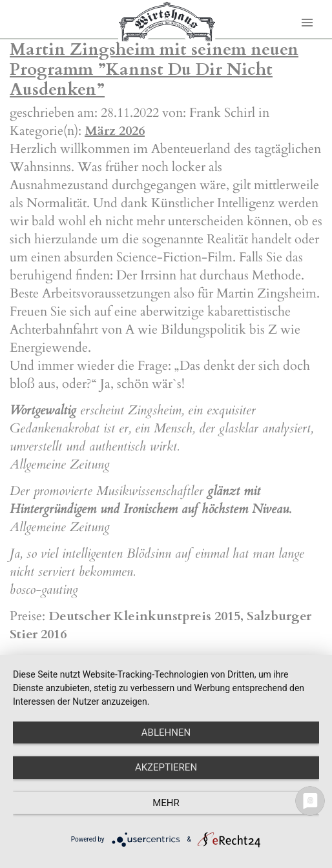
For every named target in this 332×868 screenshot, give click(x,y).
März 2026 (115, 131)
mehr (166, 803)
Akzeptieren (166, 767)
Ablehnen (166, 732)
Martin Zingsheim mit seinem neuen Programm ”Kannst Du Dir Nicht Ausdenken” (154, 69)
